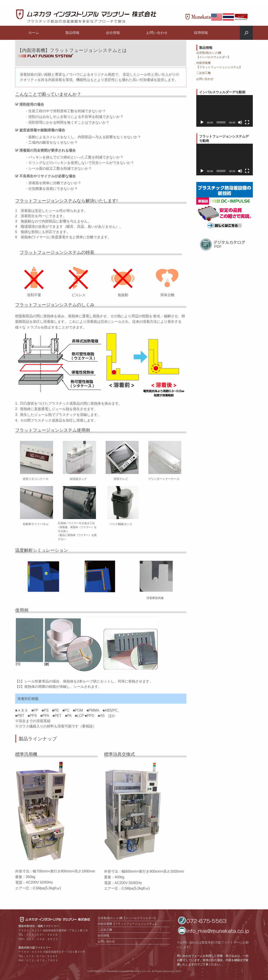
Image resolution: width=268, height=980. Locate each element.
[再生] (202, 122)
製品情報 (72, 33)
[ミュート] (240, 122)
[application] (225, 111)
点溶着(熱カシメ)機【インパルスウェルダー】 (127, 918)
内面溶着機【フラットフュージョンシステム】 (128, 924)
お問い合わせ (157, 33)
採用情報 (201, 33)
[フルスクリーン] (247, 122)
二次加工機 (203, 73)
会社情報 (113, 33)
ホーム (34, 33)
